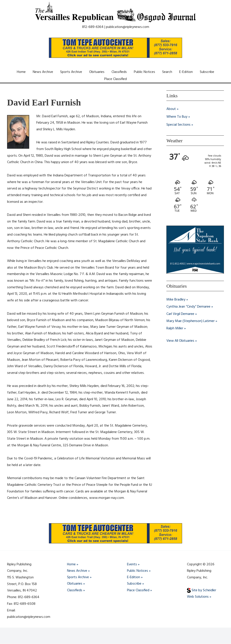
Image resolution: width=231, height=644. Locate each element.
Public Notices (144, 72)
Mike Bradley (176, 300)
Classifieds (119, 72)
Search (167, 72)
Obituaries (97, 72)
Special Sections (178, 125)
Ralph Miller (175, 328)
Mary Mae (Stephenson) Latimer (191, 321)
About (171, 109)
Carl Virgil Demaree (180, 314)
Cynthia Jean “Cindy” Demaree (188, 307)
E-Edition (186, 72)
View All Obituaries (180, 341)
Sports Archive (71, 72)
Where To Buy (177, 117)
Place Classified (115, 79)
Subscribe (207, 72)
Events (132, 564)
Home (21, 72)
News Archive (43, 72)
